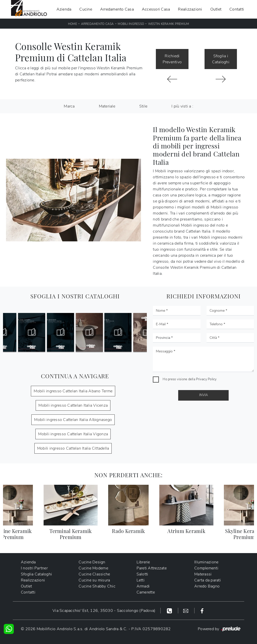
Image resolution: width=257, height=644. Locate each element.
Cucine (86, 9)
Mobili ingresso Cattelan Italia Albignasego (73, 420)
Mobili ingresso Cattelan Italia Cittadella (73, 448)
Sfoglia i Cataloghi (221, 59)
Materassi (203, 574)
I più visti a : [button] (182, 106)
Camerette (146, 592)
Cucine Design (92, 562)
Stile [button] (143, 106)
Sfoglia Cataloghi (36, 574)
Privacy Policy (206, 379)
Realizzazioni (190, 9)
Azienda (64, 9)
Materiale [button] (107, 106)
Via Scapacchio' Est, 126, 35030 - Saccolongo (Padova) (104, 611)
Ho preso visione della (190, 379)
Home (73, 24)
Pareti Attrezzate (152, 568)
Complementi (206, 568)
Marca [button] (69, 106)
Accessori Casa (156, 9)
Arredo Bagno (207, 586)
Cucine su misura (94, 580)
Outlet (216, 9)
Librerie (143, 562)
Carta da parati (208, 580)
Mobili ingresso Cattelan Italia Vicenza (73, 405)
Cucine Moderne (94, 568)
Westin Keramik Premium (169, 24)
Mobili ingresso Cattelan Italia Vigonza (73, 434)
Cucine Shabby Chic (97, 586)
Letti (141, 580)
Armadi (143, 586)
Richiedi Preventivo (172, 59)
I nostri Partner (34, 568)
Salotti (142, 574)
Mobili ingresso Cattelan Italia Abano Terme (73, 391)
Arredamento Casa (117, 9)
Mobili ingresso (131, 24)
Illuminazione (206, 562)
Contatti (237, 9)
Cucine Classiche (94, 574)
